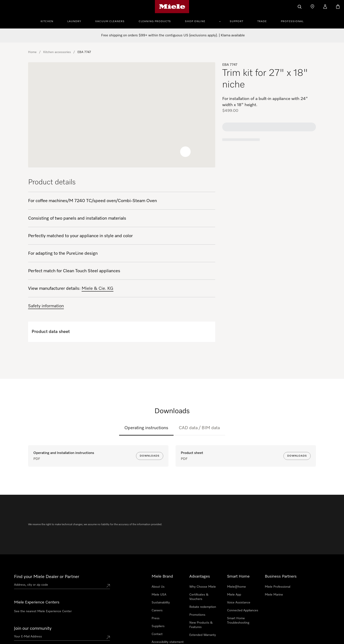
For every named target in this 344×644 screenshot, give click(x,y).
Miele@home (236, 560)
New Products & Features (201, 598)
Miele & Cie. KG (98, 288)
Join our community (33, 602)
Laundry (74, 21)
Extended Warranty (203, 608)
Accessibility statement (168, 615)
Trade (262, 21)
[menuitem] (49, 21)
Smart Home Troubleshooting (238, 594)
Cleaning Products (155, 21)
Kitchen (47, 21)
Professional (292, 21)
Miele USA (159, 568)
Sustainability (161, 576)
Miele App (234, 568)
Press (156, 592)
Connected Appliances (243, 584)
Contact (157, 607)
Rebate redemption (203, 580)
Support (236, 21)
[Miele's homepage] (172, 7)
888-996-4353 (49, 624)
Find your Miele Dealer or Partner (47, 550)
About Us (158, 560)
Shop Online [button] (195, 21)
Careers (157, 584)
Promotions (197, 588)
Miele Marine (274, 568)
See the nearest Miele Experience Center (43, 585)
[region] (122, 115)
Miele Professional (278, 560)
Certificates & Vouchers (199, 570)
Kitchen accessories (57, 52)
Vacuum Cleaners (110, 21)
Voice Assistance (239, 576)
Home (32, 52)
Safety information (46, 306)
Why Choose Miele (203, 560)
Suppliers (158, 600)
